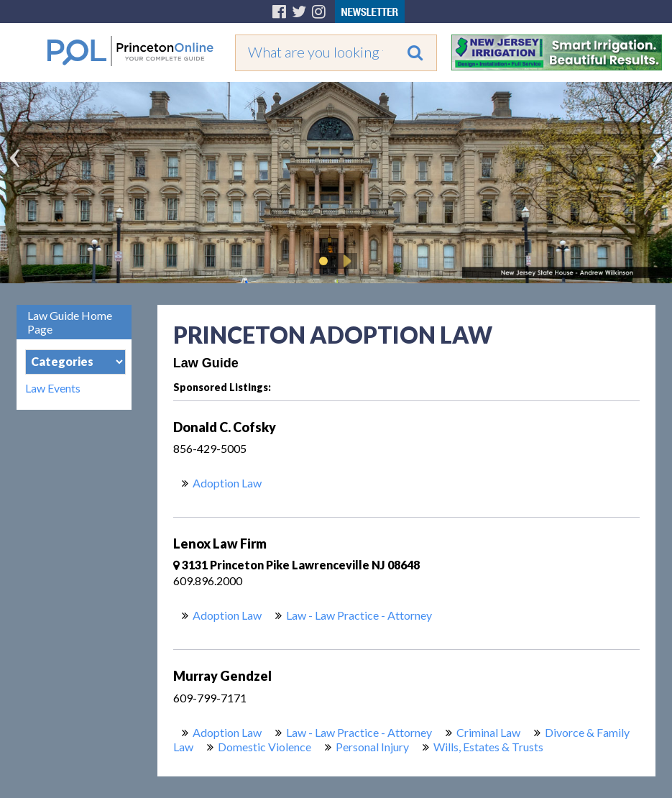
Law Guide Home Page (70, 322)
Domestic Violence (264, 747)
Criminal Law (488, 732)
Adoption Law (227, 483)
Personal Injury (372, 747)
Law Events (53, 388)
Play (345, 261)
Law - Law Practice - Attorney (359, 615)
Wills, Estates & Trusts (488, 747)
